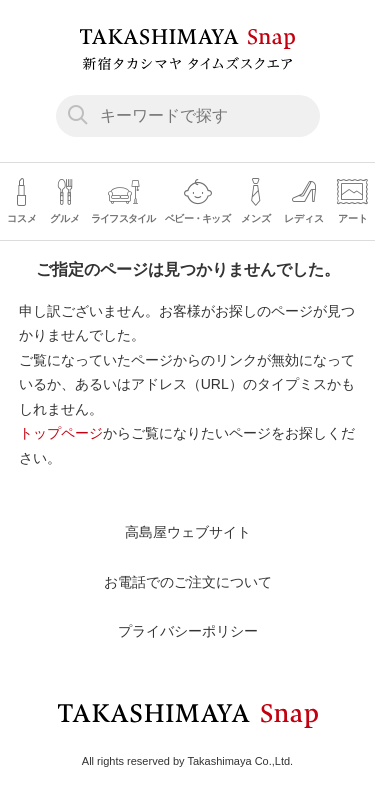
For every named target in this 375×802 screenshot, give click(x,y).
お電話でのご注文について (188, 582)
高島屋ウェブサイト (188, 532)
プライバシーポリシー (188, 631)
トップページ (61, 433)
